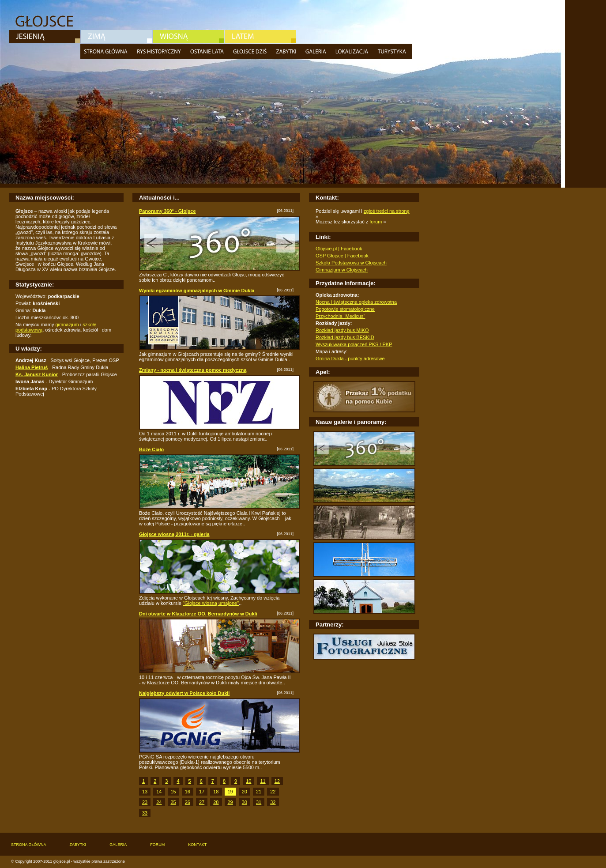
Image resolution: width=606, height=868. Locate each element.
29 (230, 802)
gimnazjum (67, 325)
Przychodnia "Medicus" (340, 316)
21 (259, 792)
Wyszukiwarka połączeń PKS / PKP (354, 344)
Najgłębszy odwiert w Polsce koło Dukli (184, 693)
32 (273, 802)
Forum (157, 845)
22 (273, 792)
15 (173, 792)
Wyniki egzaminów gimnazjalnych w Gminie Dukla (197, 291)
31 (259, 802)
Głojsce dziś (251, 51)
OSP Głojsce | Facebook (342, 256)
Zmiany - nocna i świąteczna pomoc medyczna (193, 370)
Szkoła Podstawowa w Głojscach (351, 263)
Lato (260, 37)
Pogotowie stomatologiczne (345, 309)
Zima (117, 37)
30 (245, 802)
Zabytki (287, 51)
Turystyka (393, 51)
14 (159, 792)
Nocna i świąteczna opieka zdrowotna (356, 302)
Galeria (317, 51)
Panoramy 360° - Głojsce (167, 211)
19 (230, 792)
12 (277, 781)
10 (248, 781)
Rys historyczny (160, 51)
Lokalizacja (353, 51)
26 (188, 802)
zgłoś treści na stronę (387, 211)
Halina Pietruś (32, 367)
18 (216, 792)
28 (216, 802)
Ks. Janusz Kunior (37, 374)
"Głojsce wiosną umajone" (211, 603)
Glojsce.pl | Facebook (339, 249)
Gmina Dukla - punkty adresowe (350, 359)
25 (173, 802)
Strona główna (107, 51)
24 (159, 802)
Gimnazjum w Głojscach (342, 270)
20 (245, 792)
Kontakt (197, 845)
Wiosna (188, 37)
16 (188, 792)
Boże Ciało (151, 449)
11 (263, 781)
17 (202, 792)
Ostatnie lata (208, 51)
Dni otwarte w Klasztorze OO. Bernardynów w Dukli (198, 614)
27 (202, 802)
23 (145, 802)
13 (145, 792)
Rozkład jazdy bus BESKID (345, 337)
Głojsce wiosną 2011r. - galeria (174, 534)
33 (145, 813)
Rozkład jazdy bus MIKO (342, 330)
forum (376, 222)
